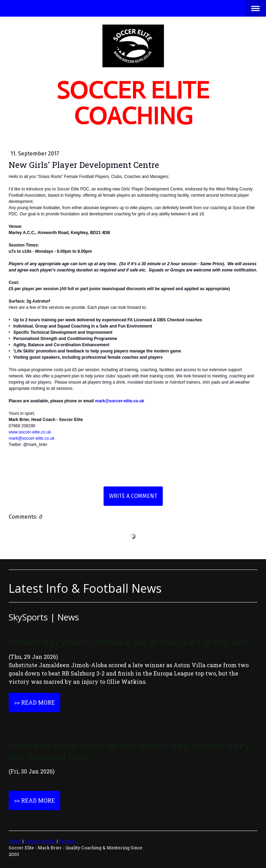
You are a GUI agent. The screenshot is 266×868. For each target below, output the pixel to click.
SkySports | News (44, 617)
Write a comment (133, 496)
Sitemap (68, 841)
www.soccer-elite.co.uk (30, 432)
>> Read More (34, 702)
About (15, 841)
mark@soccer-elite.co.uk (119, 401)
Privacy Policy (40, 841)
